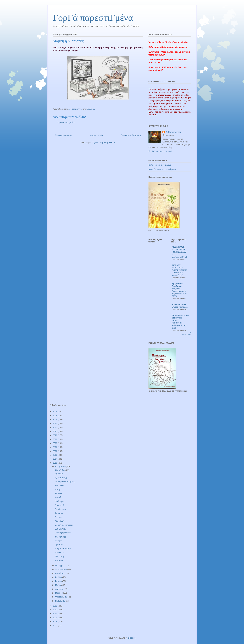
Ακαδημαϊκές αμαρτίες (65, 482)
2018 (55, 443)
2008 (55, 622)
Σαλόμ (57, 489)
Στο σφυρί (59, 505)
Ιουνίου (59, 581)
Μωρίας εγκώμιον (63, 533)
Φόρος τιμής (60, 537)
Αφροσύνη (59, 521)
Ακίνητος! (59, 517)
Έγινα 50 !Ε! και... (180, 304)
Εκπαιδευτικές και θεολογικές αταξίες (180, 318)
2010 (55, 614)
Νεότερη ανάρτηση (63, 135)
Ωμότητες (59, 545)
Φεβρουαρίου (62, 597)
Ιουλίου (59, 577)
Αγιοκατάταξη (61, 478)
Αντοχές (58, 497)
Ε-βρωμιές (59, 485)
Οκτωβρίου (60, 565)
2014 (55, 459)
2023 (55, 423)
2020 (55, 435)
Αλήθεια (58, 493)
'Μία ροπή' (59, 556)
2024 (55, 420)
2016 (55, 451)
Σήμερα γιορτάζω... (180, 307)
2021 (55, 431)
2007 (55, 625)
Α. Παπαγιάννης (173, 132)
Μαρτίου (59, 593)
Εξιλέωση (59, 474)
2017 (55, 447)
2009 (55, 618)
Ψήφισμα (59, 513)
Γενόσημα (59, 501)
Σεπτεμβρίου (61, 569)
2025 (55, 416)
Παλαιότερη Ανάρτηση (131, 135)
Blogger (131, 638)
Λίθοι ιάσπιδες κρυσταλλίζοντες (162, 169)
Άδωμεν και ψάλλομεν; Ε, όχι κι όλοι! (180, 325)
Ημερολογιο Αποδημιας (177, 285)
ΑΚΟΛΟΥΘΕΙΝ (178, 247)
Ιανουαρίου (61, 601)
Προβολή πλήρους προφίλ (160, 151)
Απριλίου (60, 589)
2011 (55, 610)
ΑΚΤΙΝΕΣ (176, 265)
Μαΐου (58, 585)
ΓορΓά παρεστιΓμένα (93, 18)
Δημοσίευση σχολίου (66, 122)
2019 (55, 439)
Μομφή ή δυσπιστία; (64, 525)
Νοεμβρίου (60, 470)
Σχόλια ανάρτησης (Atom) (104, 142)
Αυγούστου (61, 573)
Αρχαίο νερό (60, 509)
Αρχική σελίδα (96, 135)
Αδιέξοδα (59, 560)
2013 (55, 463)
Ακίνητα (58, 541)
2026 (55, 412)
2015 (55, 455)
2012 (55, 606)
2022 (55, 427)
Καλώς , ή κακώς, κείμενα (160, 165)
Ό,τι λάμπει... (60, 529)
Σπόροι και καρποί (63, 549)
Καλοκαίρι (59, 552)
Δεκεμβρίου (61, 466)
